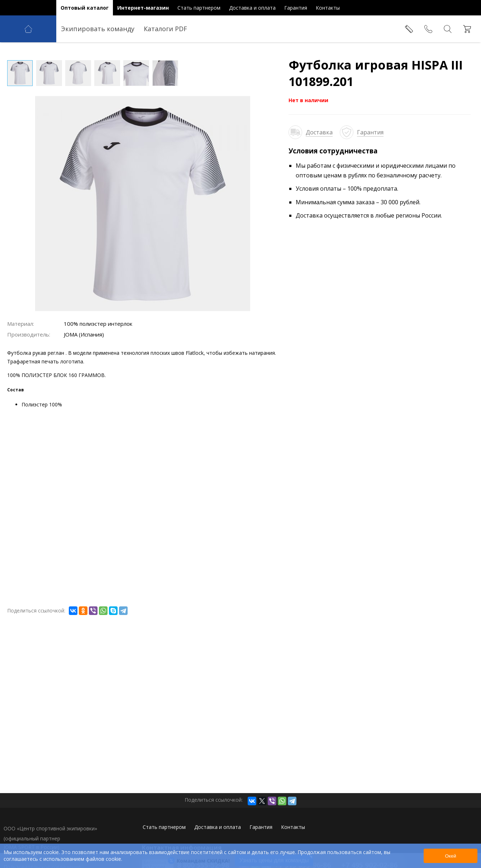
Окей (450, 856)
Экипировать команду (98, 29)
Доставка (319, 132)
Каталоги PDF (165, 29)
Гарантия (370, 132)
